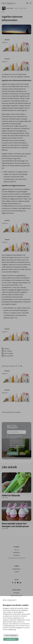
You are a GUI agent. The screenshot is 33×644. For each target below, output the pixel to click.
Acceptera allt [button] (11, 639)
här (15, 630)
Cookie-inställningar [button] (11, 635)
